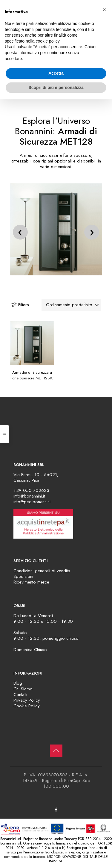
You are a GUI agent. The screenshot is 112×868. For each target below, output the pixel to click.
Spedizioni (23, 576)
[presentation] (20, 232)
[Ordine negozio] (71, 305)
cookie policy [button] (48, 41)
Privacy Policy (27, 700)
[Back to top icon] (56, 751)
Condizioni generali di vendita (42, 571)
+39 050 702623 (31, 490)
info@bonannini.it (29, 496)
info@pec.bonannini (32, 502)
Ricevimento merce (31, 582)
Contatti (20, 695)
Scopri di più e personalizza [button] (56, 87)
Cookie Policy (27, 706)
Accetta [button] (56, 73)
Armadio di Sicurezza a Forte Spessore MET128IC (32, 375)
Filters (20, 305)
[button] (104, 10)
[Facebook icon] (56, 810)
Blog (18, 683)
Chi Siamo (23, 689)
